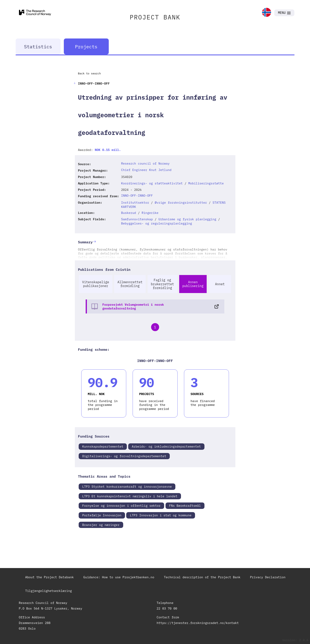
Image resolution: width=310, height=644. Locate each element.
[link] (267, 13)
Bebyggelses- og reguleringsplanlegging (156, 223)
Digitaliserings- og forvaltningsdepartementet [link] (124, 456)
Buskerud (128, 213)
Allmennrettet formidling (130, 284)
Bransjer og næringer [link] (101, 525)
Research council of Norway (145, 163)
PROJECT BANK (155, 17)
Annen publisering (193, 284)
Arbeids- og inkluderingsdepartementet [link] (166, 446)
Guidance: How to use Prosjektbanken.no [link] (119, 577)
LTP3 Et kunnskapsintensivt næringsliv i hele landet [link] (130, 496)
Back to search (89, 73)
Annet (220, 284)
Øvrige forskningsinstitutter (181, 202)
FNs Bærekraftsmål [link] (185, 505)
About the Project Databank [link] (50, 577)
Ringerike (150, 213)
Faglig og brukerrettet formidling (162, 284)
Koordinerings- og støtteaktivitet (152, 183)
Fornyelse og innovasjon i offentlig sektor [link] (121, 505)
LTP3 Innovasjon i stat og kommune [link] (161, 515)
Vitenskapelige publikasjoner (96, 284)
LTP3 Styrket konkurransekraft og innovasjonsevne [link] (127, 486)
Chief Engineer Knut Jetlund (146, 170)
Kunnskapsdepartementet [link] (103, 446)
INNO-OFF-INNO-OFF (137, 195)
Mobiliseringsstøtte (206, 183)
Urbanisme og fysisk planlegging (187, 219)
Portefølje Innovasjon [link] (102, 515)
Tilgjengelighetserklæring (49, 591)
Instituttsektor (135, 202)
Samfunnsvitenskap (137, 219)
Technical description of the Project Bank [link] (202, 577)
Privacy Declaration (268, 577)
